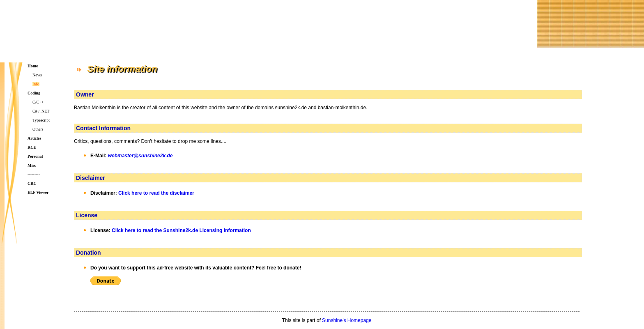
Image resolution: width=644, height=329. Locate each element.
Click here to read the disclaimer (156, 193)
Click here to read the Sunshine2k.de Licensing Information (181, 230)
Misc (32, 165)
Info (36, 84)
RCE (32, 147)
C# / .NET (41, 111)
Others (38, 129)
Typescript (41, 120)
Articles (34, 138)
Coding (34, 93)
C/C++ (38, 102)
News (37, 75)
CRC (32, 183)
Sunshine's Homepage (347, 320)
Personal (35, 156)
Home (33, 66)
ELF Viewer (38, 192)
